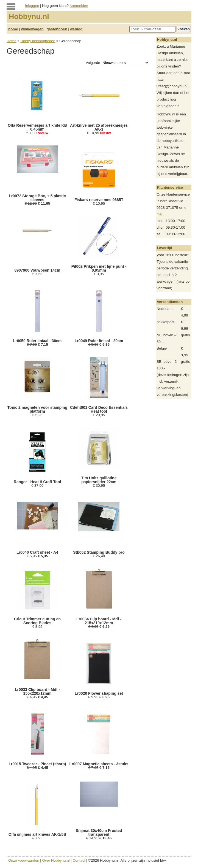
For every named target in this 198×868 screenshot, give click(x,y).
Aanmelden (79, 6)
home (13, 29)
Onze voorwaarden (24, 860)
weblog (76, 29)
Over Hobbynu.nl (56, 860)
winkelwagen (32, 29)
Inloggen (32, 6)
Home (12, 41)
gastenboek (57, 29)
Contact (79, 860)
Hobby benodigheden (38, 41)
